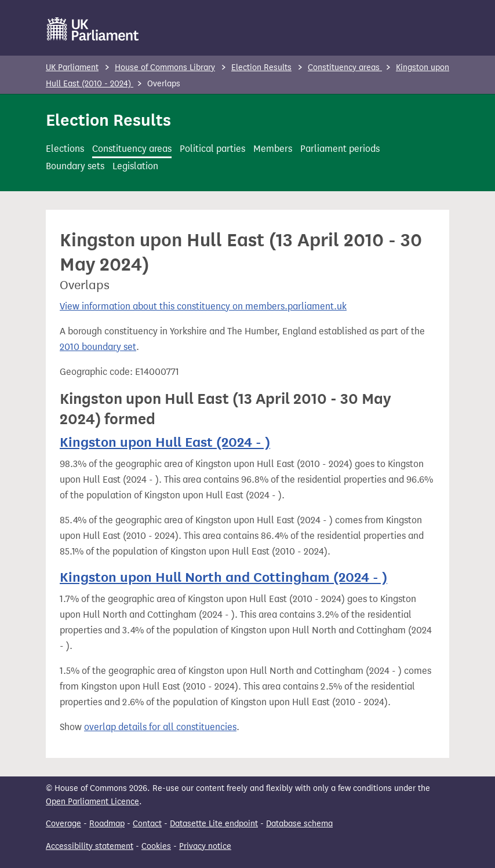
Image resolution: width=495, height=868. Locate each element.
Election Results (261, 68)
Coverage (63, 824)
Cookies (156, 846)
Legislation (135, 166)
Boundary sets (75, 166)
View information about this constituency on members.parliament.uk (203, 306)
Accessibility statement (90, 846)
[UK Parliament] (93, 29)
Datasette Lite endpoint (214, 824)
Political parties (212, 149)
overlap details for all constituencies (160, 727)
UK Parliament (72, 68)
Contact (147, 824)
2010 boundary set (98, 347)
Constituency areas (345, 68)
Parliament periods (340, 149)
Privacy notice (205, 846)
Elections (65, 149)
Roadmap (107, 824)
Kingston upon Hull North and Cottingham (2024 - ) (223, 577)
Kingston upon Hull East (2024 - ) (165, 442)
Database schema (299, 824)
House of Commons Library (165, 68)
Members (273, 149)
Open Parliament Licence (92, 802)
